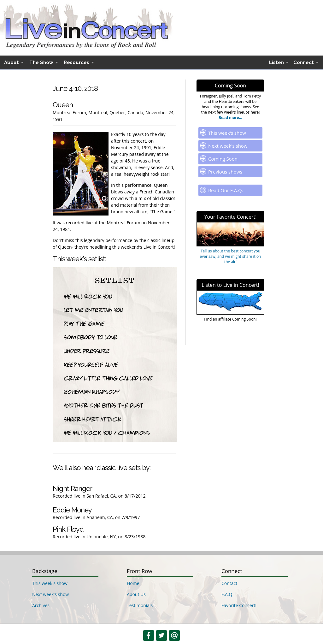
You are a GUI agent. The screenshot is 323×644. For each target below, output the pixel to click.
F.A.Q (227, 594)
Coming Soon (223, 159)
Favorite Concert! (239, 605)
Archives (41, 605)
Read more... (230, 118)
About (12, 62)
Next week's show (228, 146)
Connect (304, 62)
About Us (136, 594)
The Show (41, 62)
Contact (229, 583)
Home (133, 583)
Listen (276, 62)
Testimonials (140, 605)
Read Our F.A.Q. (226, 190)
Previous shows (225, 172)
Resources (76, 62)
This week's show (227, 133)
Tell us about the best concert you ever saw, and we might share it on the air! (231, 256)
